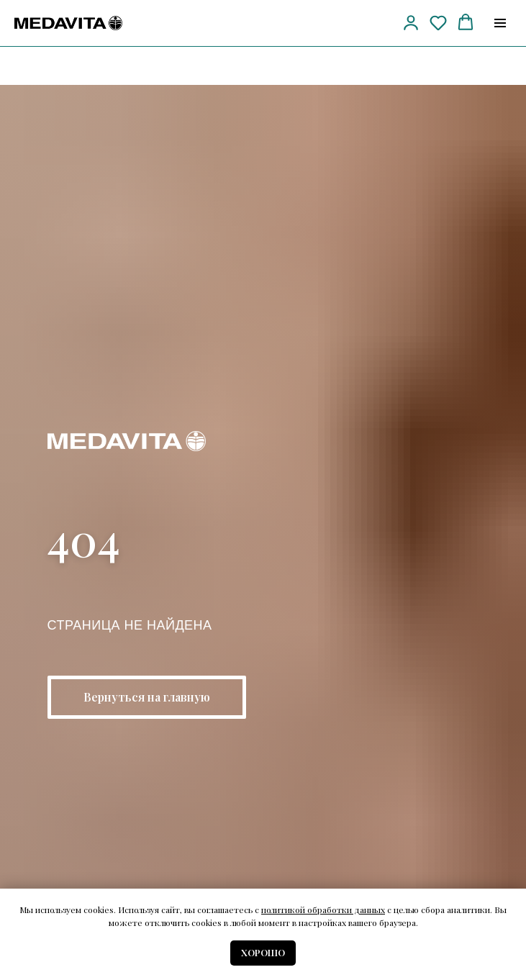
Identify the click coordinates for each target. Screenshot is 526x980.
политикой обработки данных (323, 909)
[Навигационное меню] (500, 23)
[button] (411, 22)
